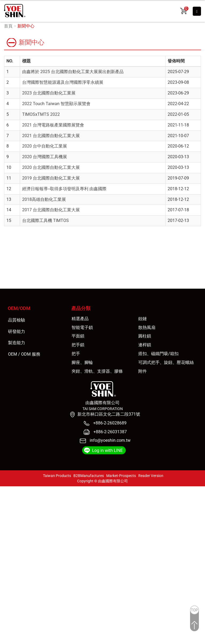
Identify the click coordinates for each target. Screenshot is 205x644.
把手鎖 (78, 345)
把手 (76, 354)
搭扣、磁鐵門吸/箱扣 (158, 354)
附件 (143, 371)
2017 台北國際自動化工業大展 (51, 210)
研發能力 (17, 331)
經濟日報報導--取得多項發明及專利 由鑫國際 (64, 189)
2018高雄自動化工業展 (44, 199)
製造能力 (17, 343)
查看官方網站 (30, 544)
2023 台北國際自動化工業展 (49, 93)
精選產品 (80, 319)
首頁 (8, 26)
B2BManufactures (89, 476)
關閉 (4, 489)
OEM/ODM (19, 308)
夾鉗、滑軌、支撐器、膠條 (97, 371)
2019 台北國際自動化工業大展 (51, 178)
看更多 (8, 544)
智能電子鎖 (82, 327)
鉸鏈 (143, 319)
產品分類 (81, 308)
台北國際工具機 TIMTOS (46, 220)
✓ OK (97, 641)
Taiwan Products (57, 476)
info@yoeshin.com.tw (110, 440)
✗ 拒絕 (6, 508)
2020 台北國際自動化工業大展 (51, 167)
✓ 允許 (6, 501)
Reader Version (151, 476)
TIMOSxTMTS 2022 (41, 114)
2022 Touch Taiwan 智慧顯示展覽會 (56, 104)
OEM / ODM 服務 (24, 354)
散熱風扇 (147, 327)
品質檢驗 (17, 320)
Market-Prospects (121, 476)
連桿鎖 (145, 345)
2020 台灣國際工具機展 (45, 157)
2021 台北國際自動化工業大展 (51, 136)
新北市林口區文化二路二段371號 (109, 414)
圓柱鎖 (145, 336)
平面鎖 (78, 336)
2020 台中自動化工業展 (45, 146)
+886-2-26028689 (109, 423)
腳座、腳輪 (82, 362)
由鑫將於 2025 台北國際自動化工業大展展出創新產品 (73, 72)
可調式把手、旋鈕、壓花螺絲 (166, 362)
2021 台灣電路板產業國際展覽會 (53, 125)
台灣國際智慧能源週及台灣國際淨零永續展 (63, 82)
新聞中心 (26, 26)
